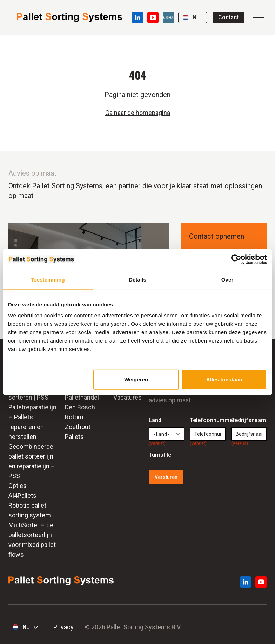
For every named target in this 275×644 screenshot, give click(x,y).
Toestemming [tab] (48, 279)
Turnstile (160, 455)
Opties (18, 486)
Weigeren (136, 379)
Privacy (63, 627)
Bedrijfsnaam (249, 421)
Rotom (74, 417)
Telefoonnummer (207, 421)
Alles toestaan (224, 379)
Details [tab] (137, 279)
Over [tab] (227, 279)
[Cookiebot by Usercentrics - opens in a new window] (236, 259)
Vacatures (128, 397)
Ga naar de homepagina (138, 113)
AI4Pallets (22, 496)
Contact (228, 17)
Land (157, 421)
